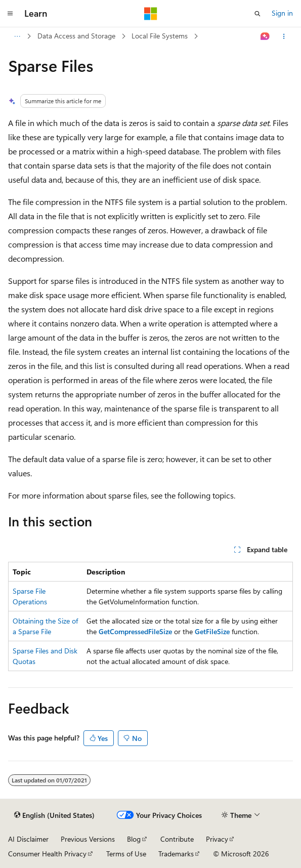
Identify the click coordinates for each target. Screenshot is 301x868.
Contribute (177, 839)
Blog (134, 839)
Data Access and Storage (76, 36)
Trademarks (176, 854)
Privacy (217, 839)
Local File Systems (160, 36)
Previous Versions (88, 839)
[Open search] (257, 14)
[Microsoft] (151, 14)
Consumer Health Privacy (47, 854)
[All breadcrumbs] (17, 36)
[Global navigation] (10, 14)
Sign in (282, 13)
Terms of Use (126, 854)
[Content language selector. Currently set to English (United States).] (54, 815)
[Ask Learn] (265, 36)
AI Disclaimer (28, 839)
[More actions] (284, 36)
